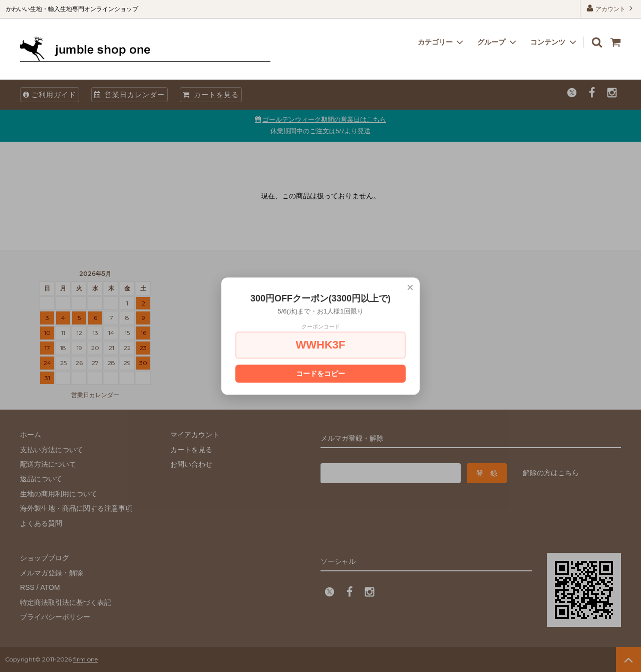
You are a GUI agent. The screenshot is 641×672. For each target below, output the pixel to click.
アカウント (611, 8)
